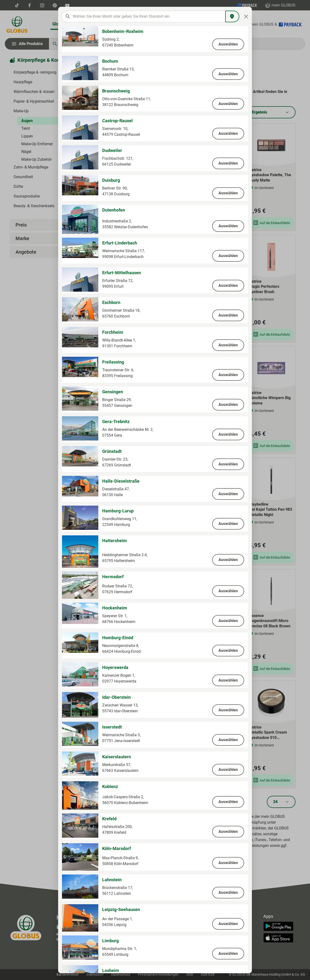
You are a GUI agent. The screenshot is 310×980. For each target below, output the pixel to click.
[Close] (246, 16)
